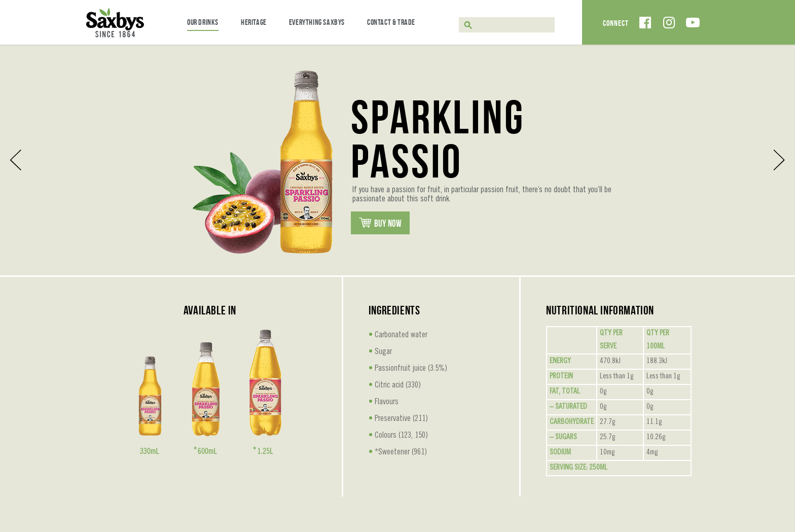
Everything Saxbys (317, 22)
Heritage (254, 22)
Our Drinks (203, 22)
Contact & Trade (391, 22)
